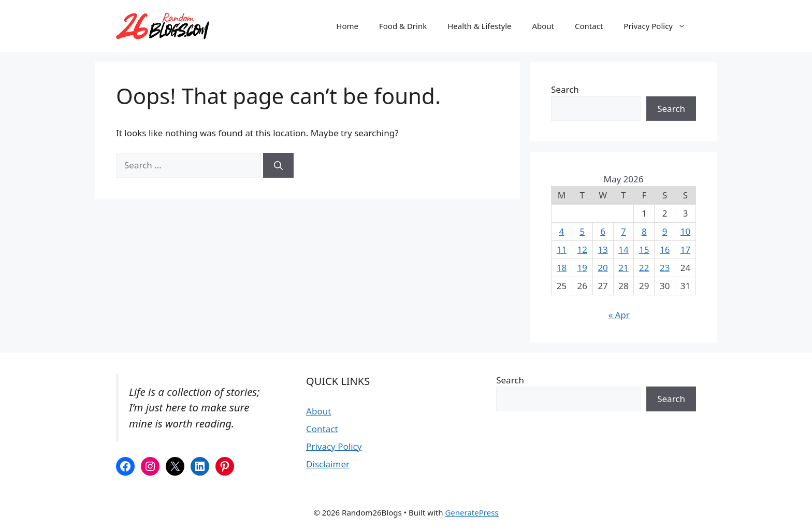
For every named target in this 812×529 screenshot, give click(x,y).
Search (565, 89)
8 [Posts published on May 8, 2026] (644, 231)
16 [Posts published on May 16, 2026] (665, 249)
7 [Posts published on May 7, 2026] (624, 231)
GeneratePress (472, 512)
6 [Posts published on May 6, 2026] (603, 231)
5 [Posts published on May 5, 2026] (582, 231)
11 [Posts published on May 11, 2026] (562, 249)
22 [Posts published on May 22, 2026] (644, 268)
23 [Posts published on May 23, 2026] (665, 268)
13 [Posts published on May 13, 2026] (603, 249)
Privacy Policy (660, 26)
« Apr (619, 315)
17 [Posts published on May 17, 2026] (685, 249)
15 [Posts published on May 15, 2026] (644, 249)
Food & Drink (403, 26)
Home (347, 26)
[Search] (278, 165)
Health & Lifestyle (479, 26)
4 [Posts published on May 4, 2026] (562, 231)
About (543, 26)
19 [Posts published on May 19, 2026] (582, 268)
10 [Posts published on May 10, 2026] (685, 231)
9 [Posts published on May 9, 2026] (665, 231)
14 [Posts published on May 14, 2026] (623, 249)
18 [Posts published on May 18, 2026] (562, 268)
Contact (589, 26)
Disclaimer (328, 464)
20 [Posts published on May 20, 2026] (603, 268)
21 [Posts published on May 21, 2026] (623, 268)
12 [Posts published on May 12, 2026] (582, 249)
